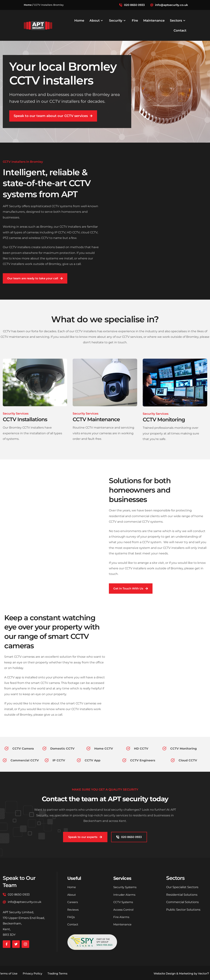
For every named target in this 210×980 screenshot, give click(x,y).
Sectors (175, 878)
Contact (73, 924)
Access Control (124, 910)
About (72, 895)
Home (72, 887)
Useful (75, 878)
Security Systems (126, 887)
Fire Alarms (122, 917)
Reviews (73, 910)
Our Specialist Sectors (182, 887)
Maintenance (123, 924)
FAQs (71, 917)
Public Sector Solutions (183, 910)
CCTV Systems (124, 902)
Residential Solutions (182, 895)
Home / (29, 5)
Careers (73, 902)
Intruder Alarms (125, 895)
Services (123, 878)
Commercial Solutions (182, 902)
